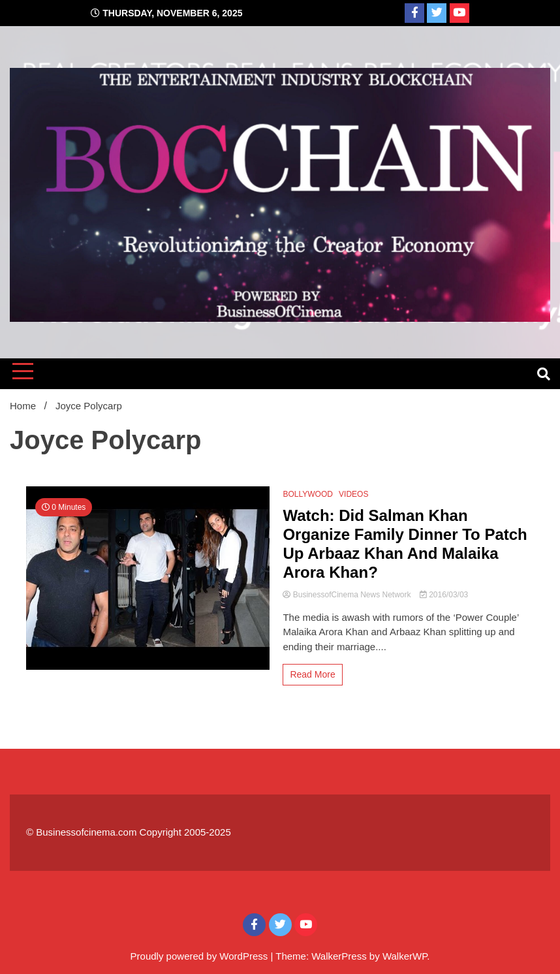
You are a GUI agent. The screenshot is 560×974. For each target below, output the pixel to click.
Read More (312, 674)
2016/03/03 (444, 595)
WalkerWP (405, 956)
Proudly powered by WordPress (201, 956)
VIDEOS (353, 494)
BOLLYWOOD (307, 494)
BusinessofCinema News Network (348, 595)
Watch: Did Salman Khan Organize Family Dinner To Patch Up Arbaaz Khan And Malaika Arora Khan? (405, 543)
